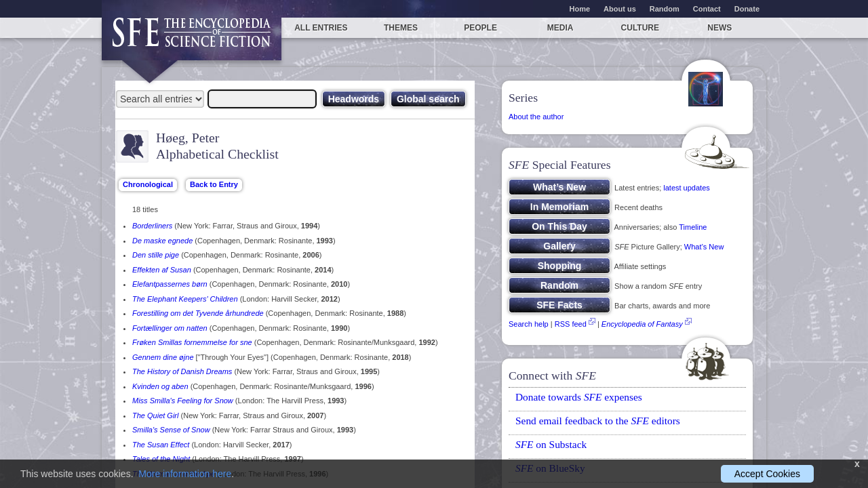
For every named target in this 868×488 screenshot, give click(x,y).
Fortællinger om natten (170, 328)
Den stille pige (156, 255)
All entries (321, 28)
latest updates (687, 188)
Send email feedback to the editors (598, 421)
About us (620, 9)
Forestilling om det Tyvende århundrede (198, 313)
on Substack (551, 444)
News (719, 28)
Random (665, 9)
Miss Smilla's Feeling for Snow (183, 401)
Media (560, 28)
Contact (707, 9)
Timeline (693, 227)
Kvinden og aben (160, 386)
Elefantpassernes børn (170, 284)
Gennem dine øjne (163, 357)
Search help (529, 324)
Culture (640, 28)
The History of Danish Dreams (182, 371)
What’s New (704, 247)
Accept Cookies (767, 474)
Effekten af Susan (162, 270)
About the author (536, 117)
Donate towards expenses (579, 397)
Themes (401, 28)
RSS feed (571, 324)
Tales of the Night (161, 459)
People (480, 28)
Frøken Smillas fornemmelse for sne (192, 342)
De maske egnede (162, 241)
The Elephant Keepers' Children (185, 299)
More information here (185, 474)
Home (580, 9)
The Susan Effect (161, 445)
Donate (747, 9)
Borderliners (152, 226)
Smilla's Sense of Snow (171, 430)
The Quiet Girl (155, 415)
